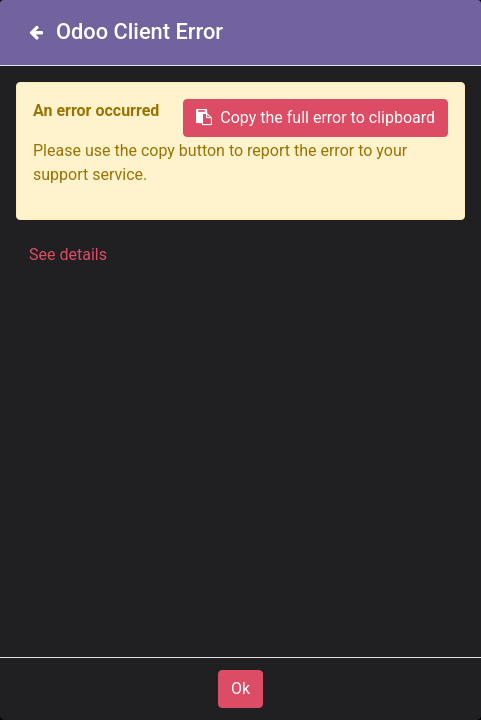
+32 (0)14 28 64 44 (254, 689)
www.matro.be (236, 393)
